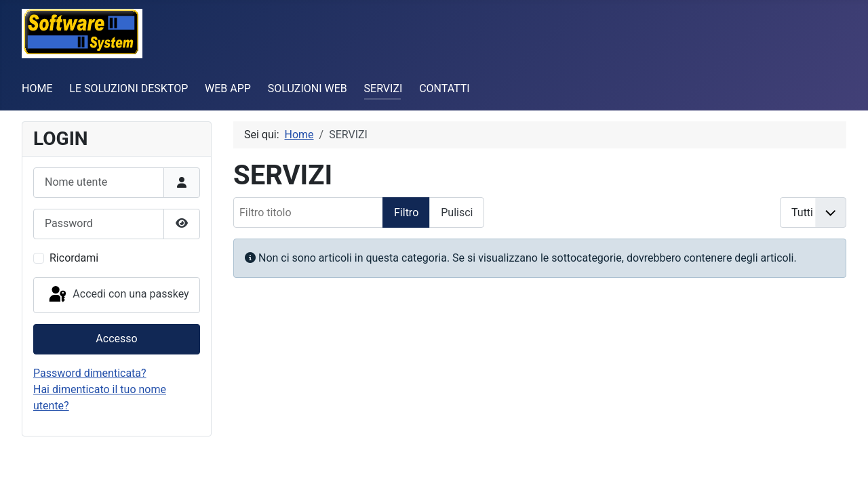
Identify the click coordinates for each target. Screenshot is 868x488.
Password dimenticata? (90, 373)
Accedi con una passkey (118, 295)
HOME (37, 88)
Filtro (406, 212)
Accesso (116, 339)
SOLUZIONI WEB (308, 88)
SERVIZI (383, 88)
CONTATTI (445, 88)
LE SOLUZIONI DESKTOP (129, 88)
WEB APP (228, 88)
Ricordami (74, 258)
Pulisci (457, 212)
